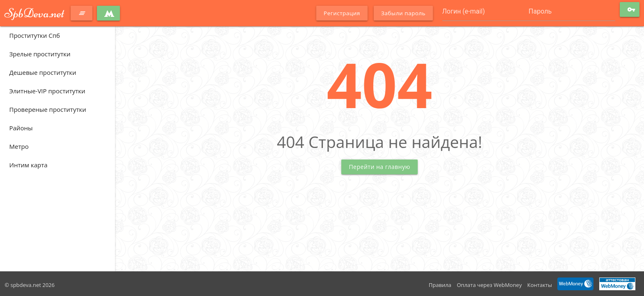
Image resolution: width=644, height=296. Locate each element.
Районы (21, 128)
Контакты (540, 285)
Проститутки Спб (35, 35)
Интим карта (29, 165)
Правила (440, 285)
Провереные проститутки (48, 109)
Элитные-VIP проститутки (47, 91)
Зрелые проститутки (40, 54)
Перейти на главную (379, 167)
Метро (19, 146)
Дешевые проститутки (43, 72)
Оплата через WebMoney (489, 285)
